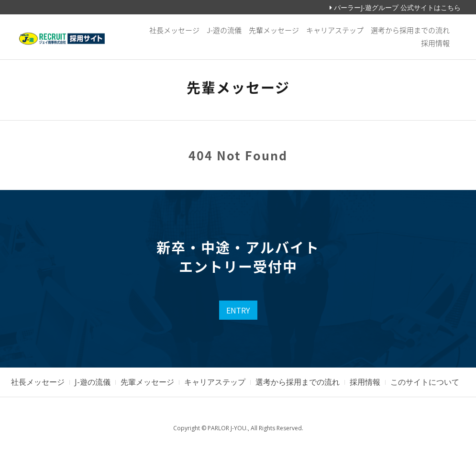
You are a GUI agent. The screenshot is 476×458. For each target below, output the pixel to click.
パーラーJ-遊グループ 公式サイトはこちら (395, 7)
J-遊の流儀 (224, 30)
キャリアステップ (335, 30)
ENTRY (238, 310)
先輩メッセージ (274, 30)
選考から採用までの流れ (410, 30)
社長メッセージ (174, 30)
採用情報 (435, 43)
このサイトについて (425, 382)
